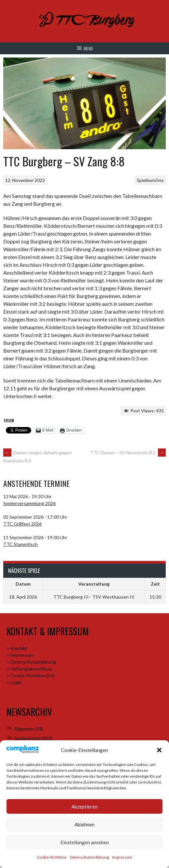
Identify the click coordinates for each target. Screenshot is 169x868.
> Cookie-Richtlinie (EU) (31, 675)
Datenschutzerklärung (89, 857)
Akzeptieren (84, 807)
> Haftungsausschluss (29, 669)
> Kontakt (17, 648)
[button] (159, 750)
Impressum (122, 857)
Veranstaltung (94, 584)
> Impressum (20, 655)
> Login (14, 682)
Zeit (155, 584)
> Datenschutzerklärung (31, 662)
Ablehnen (84, 824)
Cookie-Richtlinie (52, 857)
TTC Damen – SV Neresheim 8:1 (128, 453)
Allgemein (24, 729)
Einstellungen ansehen (85, 842)
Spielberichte (150, 180)
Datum (23, 584)
